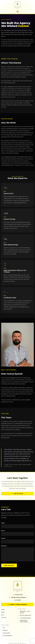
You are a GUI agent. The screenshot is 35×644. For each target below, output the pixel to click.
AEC (3, 628)
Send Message (9, 565)
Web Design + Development (23, 621)
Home (3, 610)
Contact (4, 618)
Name (3, 523)
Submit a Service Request (17, 604)
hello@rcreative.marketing (18, 597)
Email (3, 531)
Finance (4, 630)
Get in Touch (17, 495)
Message (4, 546)
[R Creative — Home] (18, 5)
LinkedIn (17, 600)
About (3, 612)
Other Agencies (7, 636)
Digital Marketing (25, 615)
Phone (3, 538)
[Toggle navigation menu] (18, 12)
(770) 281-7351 (17, 595)
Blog (3, 615)
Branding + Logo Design (24, 612)
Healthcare (6, 633)
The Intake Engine (25, 618)
